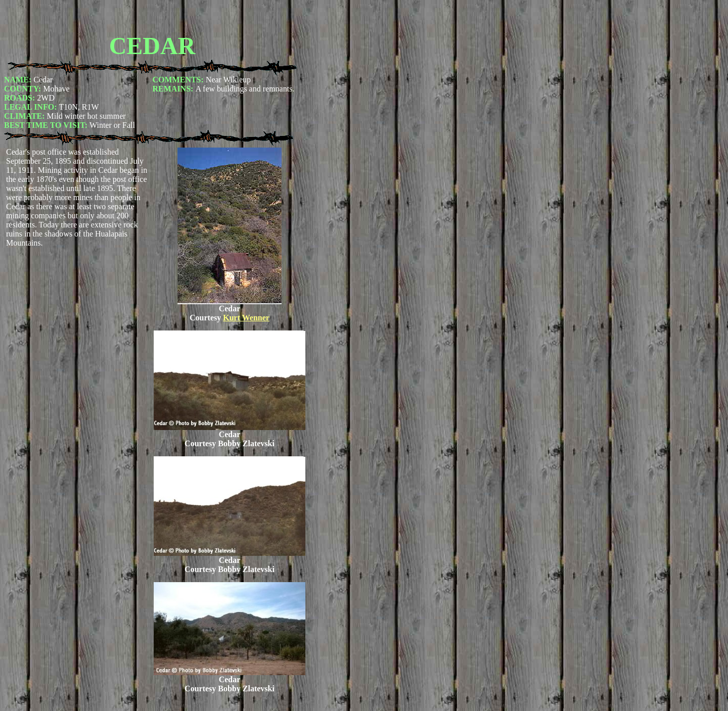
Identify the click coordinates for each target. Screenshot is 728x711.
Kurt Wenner (246, 318)
